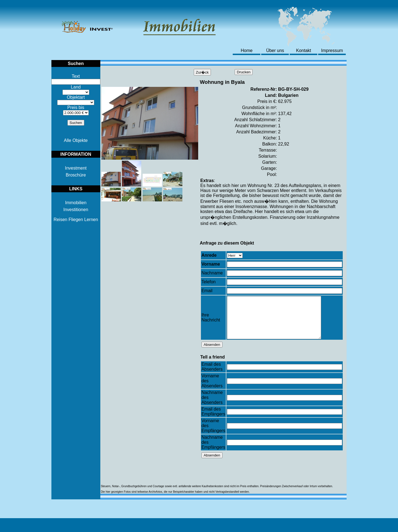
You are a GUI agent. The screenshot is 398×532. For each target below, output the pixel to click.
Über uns (275, 50)
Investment (76, 168)
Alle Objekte (76, 140)
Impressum (332, 50)
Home (247, 50)
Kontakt (303, 50)
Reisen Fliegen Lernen (76, 220)
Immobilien (76, 203)
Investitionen (76, 210)
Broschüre (76, 175)
